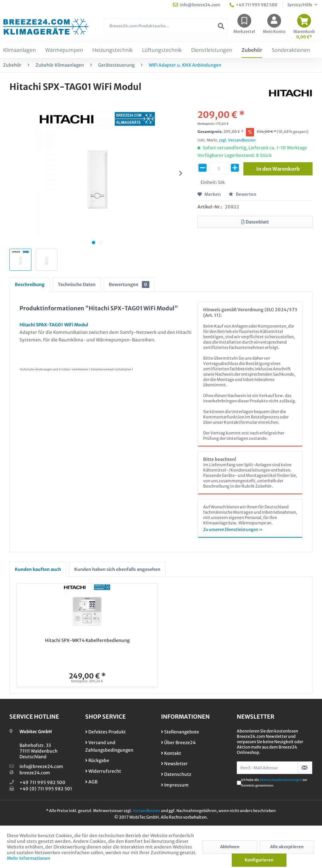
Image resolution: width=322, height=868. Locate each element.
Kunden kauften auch (38, 569)
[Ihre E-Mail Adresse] (267, 768)
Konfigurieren (259, 860)
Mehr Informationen (29, 858)
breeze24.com (35, 773)
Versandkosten (147, 811)
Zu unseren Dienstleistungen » (233, 530)
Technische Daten (77, 285)
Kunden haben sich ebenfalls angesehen (117, 569)
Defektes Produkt (105, 732)
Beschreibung (30, 285)
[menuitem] (165, 29)
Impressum (175, 785)
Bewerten (242, 194)
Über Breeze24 (178, 743)
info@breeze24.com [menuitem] (197, 5)
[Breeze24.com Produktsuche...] (165, 26)
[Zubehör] (252, 50)
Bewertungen (129, 285)
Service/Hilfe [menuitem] (300, 5)
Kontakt (171, 753)
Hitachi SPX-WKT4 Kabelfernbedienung (87, 640)
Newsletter (174, 764)
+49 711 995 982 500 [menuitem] (253, 5)
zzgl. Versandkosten (237, 140)
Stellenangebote (180, 732)
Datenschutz (176, 774)
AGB (91, 782)
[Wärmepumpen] (64, 50)
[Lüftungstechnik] (162, 50)
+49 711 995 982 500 (42, 782)
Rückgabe (97, 760)
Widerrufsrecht (103, 771)
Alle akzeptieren (287, 847)
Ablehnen (230, 847)
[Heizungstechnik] (113, 50)
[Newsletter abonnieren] (305, 768)
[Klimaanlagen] (19, 50)
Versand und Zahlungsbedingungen (109, 746)
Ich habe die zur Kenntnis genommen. (274, 783)
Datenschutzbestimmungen (281, 780)
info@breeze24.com (41, 766)
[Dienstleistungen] (212, 50)
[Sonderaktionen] (291, 50)
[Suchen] (221, 26)
